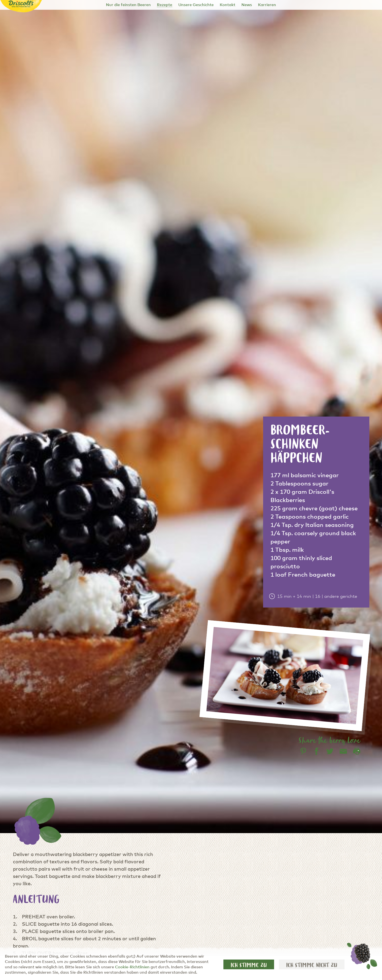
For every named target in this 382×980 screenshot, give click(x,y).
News (247, 5)
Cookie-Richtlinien (132, 967)
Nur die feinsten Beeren (128, 5)
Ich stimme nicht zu (312, 965)
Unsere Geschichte (196, 5)
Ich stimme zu (249, 965)
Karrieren (267, 5)
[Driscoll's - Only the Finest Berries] (21, 4)
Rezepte (165, 5)
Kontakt (228, 5)
